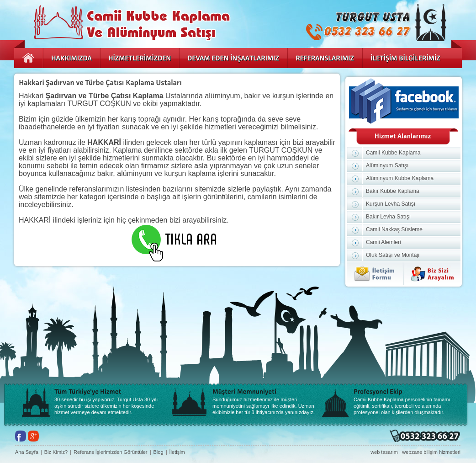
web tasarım (384, 452)
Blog (159, 452)
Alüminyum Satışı (387, 165)
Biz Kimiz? (56, 452)
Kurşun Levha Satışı (391, 204)
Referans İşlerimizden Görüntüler (110, 452)
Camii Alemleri (383, 242)
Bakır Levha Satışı (388, 217)
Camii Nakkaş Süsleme (394, 229)
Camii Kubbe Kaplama (393, 153)
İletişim (177, 452)
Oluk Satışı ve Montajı (393, 255)
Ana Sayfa (27, 452)
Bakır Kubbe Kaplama (393, 191)
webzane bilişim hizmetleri (431, 452)
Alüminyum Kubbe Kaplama (400, 178)
